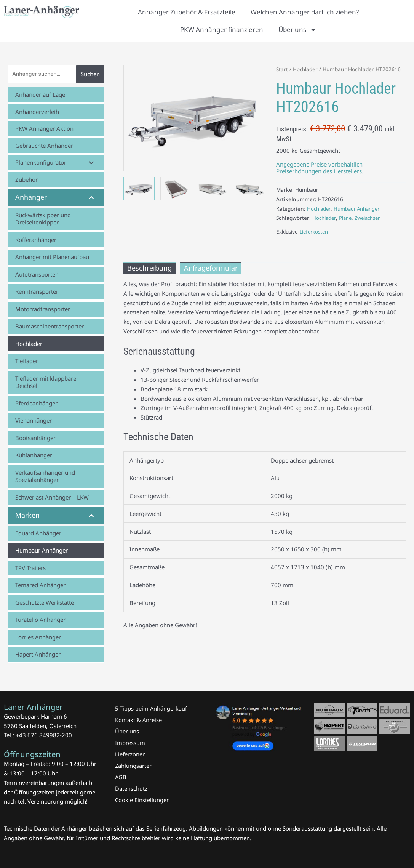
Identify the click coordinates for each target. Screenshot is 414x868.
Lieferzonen (130, 754)
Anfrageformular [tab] (211, 268)
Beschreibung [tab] (149, 268)
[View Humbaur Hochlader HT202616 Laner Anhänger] (139, 189)
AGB (121, 777)
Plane (347, 218)
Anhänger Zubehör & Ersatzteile (187, 12)
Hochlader (306, 69)
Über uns (297, 30)
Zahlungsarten (134, 766)
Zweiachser (370, 218)
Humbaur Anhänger (359, 209)
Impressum (130, 743)
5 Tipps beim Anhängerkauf (151, 708)
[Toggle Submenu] (91, 163)
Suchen (90, 74)
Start (282, 69)
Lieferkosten (314, 232)
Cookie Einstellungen (142, 800)
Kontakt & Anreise (139, 720)
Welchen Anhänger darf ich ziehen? (305, 12)
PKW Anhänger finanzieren (222, 30)
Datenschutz (131, 788)
